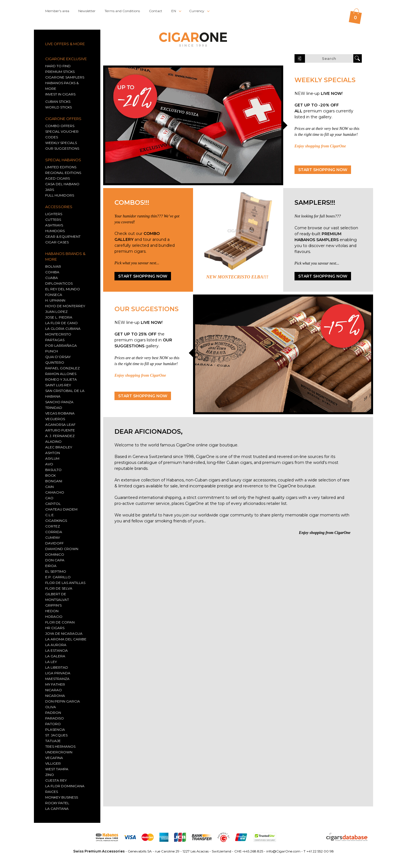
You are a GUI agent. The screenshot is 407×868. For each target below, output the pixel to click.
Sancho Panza (59, 402)
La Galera (55, 656)
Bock (50, 475)
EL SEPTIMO (56, 571)
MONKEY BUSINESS (62, 797)
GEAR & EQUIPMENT (63, 236)
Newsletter (87, 11)
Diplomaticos (59, 283)
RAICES (52, 792)
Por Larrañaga (61, 345)
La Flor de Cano (61, 323)
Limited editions (61, 167)
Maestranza (57, 679)
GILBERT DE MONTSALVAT (57, 597)
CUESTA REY (56, 780)
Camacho (55, 492)
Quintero (55, 362)
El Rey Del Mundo (63, 289)
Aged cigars (58, 178)
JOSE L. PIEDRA (59, 317)
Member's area (57, 11)
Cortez (53, 526)
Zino (50, 775)
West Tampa (57, 769)
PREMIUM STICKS (60, 72)
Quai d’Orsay (58, 357)
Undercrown (59, 752)
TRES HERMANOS (60, 746)
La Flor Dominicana (65, 786)
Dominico (55, 554)
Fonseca (54, 295)
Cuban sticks (58, 102)
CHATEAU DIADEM (61, 509)
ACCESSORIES (59, 207)
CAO (49, 498)
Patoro (53, 724)
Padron (53, 713)
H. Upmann (55, 300)
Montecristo (58, 334)
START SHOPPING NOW (323, 170)
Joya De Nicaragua (64, 633)
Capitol (53, 504)
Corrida (54, 532)
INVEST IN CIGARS (60, 94)
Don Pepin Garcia (63, 701)
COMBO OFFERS (60, 126)
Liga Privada (58, 673)
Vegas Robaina (60, 413)
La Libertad (57, 667)
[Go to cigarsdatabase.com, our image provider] (347, 837)
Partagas (55, 340)
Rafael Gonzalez (62, 368)
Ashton (53, 453)
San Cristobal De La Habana (65, 393)
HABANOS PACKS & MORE (62, 86)
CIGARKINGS (56, 521)
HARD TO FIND (58, 66)
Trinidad (54, 408)
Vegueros (55, 419)
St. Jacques (56, 735)
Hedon (52, 611)
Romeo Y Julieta (61, 379)
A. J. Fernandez (60, 436)
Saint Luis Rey (58, 385)
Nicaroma (55, 696)
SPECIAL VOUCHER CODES (62, 134)
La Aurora (56, 645)
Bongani (54, 481)
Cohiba (52, 272)
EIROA (51, 566)
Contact (156, 11)
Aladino (53, 441)
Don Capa (55, 560)
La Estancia (57, 650)
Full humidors (60, 195)
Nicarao (54, 690)
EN (174, 11)
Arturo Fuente (60, 430)
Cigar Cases (57, 242)
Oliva (51, 707)
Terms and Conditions (122, 11)
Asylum (52, 458)
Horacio (54, 617)
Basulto (53, 470)
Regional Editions (63, 173)
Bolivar (53, 266)
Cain (49, 487)
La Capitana (57, 809)
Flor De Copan (60, 622)
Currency (197, 11)
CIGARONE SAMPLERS (65, 77)
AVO (49, 464)
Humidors (55, 231)
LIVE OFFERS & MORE (65, 44)
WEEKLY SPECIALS (61, 143)
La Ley (51, 662)
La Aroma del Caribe (66, 639)
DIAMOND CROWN (62, 549)
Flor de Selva (59, 588)
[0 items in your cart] (355, 16)
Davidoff (54, 543)
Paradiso (55, 718)
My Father (55, 684)
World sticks (59, 107)
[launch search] (358, 58)
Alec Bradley (59, 447)
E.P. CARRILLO (58, 577)
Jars (50, 190)
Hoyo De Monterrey (65, 306)
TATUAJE (53, 741)
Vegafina (54, 758)
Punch (52, 351)
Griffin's (53, 605)
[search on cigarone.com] (329, 58)
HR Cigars (55, 628)
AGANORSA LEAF (60, 425)
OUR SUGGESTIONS (62, 148)
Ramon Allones (61, 374)
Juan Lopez (56, 312)
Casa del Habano (62, 184)
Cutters (53, 220)
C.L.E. (50, 515)
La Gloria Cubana (63, 329)
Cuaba (52, 278)
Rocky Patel (57, 803)
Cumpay (53, 537)
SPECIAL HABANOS (63, 160)
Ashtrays (54, 225)
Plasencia (55, 729)
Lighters (54, 214)
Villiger (53, 763)
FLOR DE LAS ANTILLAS (65, 583)
